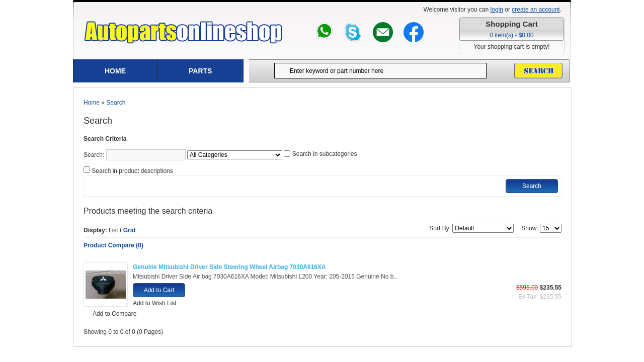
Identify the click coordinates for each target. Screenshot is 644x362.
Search (116, 103)
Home (115, 71)
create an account (536, 10)
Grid (130, 230)
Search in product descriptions (132, 171)
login (497, 10)
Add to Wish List (155, 303)
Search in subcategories (325, 154)
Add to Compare (114, 314)
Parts (200, 71)
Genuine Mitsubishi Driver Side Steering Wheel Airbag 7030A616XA (229, 267)
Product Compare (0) (113, 245)
